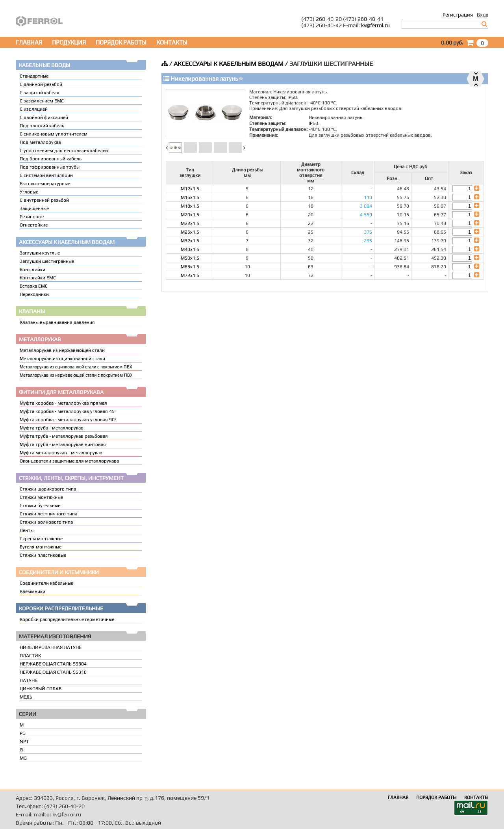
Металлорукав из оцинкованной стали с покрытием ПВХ (76, 367)
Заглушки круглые (40, 253)
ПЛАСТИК (30, 656)
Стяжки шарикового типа (48, 489)
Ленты (27, 530)
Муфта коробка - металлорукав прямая (63, 403)
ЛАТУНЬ (29, 680)
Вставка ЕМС (34, 286)
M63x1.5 (190, 267)
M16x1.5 (190, 197)
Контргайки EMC (38, 278)
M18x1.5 (190, 206)
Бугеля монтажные (41, 547)
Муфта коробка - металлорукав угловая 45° (68, 411)
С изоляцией (34, 109)
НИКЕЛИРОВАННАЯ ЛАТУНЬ (51, 647)
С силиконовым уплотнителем (54, 134)
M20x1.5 (190, 215)
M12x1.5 (190, 189)
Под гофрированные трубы (50, 167)
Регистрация (458, 15)
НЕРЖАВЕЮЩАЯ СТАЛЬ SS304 (53, 664)
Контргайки (32, 270)
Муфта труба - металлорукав (52, 428)
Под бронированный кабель (51, 159)
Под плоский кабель (42, 126)
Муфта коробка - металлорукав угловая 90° (68, 420)
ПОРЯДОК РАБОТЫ (121, 42)
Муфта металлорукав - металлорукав (61, 453)
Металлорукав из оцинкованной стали (62, 359)
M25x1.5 (190, 232)
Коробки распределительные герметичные (67, 619)
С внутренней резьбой (44, 200)
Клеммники (32, 591)
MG (23, 758)
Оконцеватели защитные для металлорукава (69, 461)
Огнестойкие (34, 225)
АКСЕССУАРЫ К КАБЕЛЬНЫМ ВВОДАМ (229, 64)
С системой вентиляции (46, 175)
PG (23, 733)
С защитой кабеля (40, 93)
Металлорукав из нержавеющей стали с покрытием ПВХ (76, 375)
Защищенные (34, 208)
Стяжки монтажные (41, 497)
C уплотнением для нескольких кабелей (64, 151)
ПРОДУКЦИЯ (69, 42)
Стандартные (34, 76)
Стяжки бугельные (40, 506)
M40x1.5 (190, 249)
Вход (483, 15)
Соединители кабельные (46, 583)
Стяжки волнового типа (46, 522)
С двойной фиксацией (44, 117)
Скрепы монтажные (41, 539)
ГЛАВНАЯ (29, 42)
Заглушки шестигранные (47, 261)
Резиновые (32, 217)
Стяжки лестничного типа (48, 514)
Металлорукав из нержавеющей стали (62, 350)
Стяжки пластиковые (43, 555)
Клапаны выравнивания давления (57, 322)
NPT (24, 742)
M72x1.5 (190, 275)
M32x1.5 (190, 241)
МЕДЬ (26, 697)
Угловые (29, 192)
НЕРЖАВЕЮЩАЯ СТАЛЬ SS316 (53, 672)
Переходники (34, 294)
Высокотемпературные (45, 184)
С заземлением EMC (42, 101)
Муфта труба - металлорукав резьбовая (64, 436)
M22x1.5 (190, 223)
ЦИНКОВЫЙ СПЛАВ (41, 689)
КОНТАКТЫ (172, 42)
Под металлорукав (40, 142)
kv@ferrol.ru (375, 25)
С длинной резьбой (41, 84)
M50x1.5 (190, 258)
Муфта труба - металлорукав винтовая (63, 444)
